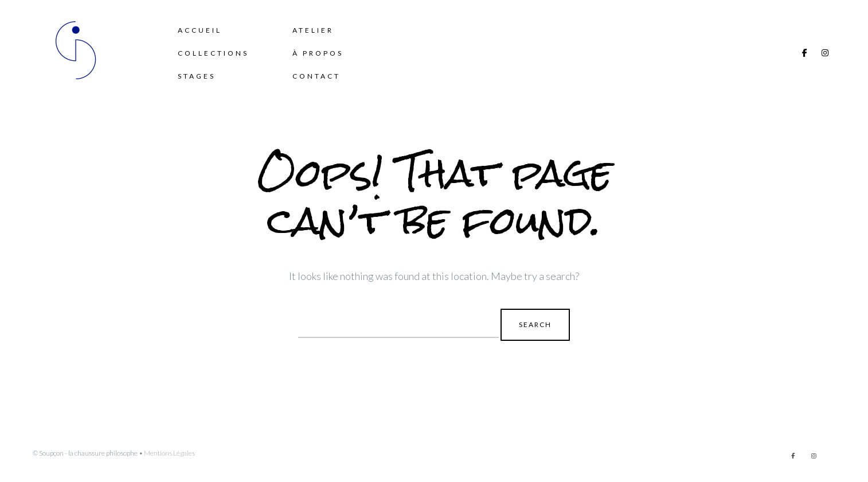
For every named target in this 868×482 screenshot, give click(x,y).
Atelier (313, 30)
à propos (318, 53)
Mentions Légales (169, 453)
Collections (213, 53)
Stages (197, 76)
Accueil (200, 30)
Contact (316, 76)
